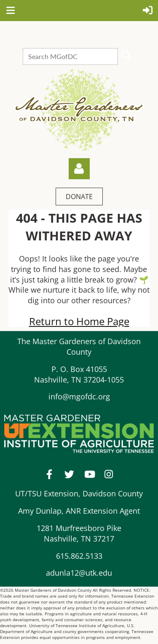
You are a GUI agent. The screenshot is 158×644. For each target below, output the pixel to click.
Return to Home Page (79, 321)
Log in (79, 169)
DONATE (79, 197)
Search (126, 56)
